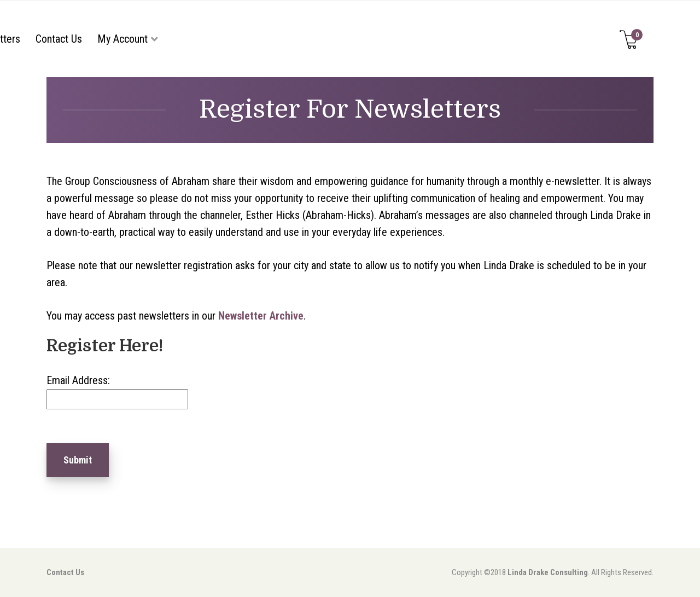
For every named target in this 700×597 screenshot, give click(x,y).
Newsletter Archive (261, 316)
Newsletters (392, 39)
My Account (520, 39)
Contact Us (456, 39)
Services (240, 39)
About (144, 39)
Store (194, 39)
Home (103, 39)
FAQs (339, 39)
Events (298, 39)
